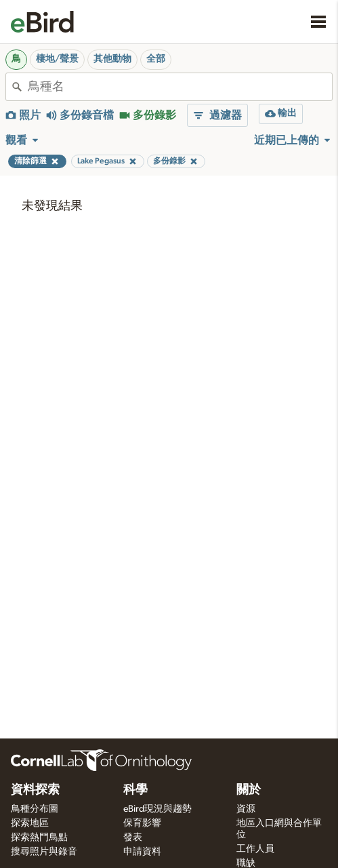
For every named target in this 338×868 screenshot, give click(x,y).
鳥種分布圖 (35, 809)
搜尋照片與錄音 (44, 852)
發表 (133, 837)
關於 (249, 790)
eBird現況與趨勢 (157, 809)
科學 (135, 790)
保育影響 (142, 823)
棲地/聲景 (57, 59)
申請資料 (142, 852)
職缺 (246, 863)
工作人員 (255, 849)
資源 (246, 809)
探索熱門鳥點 (39, 837)
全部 (156, 59)
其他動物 (112, 59)
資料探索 (35, 790)
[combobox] (180, 87)
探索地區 (30, 823)
